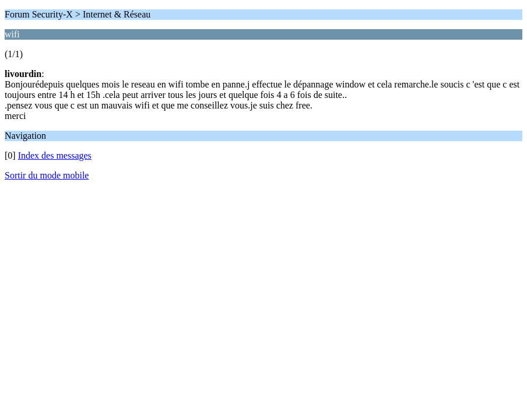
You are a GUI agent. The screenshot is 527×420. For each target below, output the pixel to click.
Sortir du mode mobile (47, 175)
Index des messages (55, 155)
